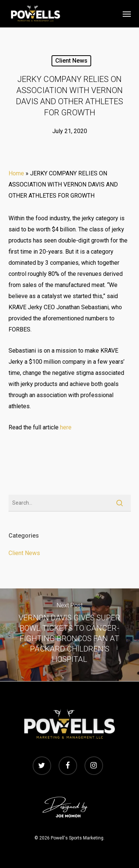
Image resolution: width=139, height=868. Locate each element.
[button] (127, 14)
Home (16, 173)
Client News (71, 61)
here (66, 427)
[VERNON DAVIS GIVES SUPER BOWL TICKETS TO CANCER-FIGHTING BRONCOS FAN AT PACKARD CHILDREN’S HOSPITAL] (69, 635)
